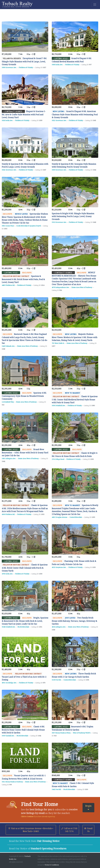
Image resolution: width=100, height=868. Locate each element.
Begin (88, 807)
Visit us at (31, 830)
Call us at (69, 830)
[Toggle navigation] (95, 5)
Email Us (88, 830)
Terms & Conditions (52, 865)
